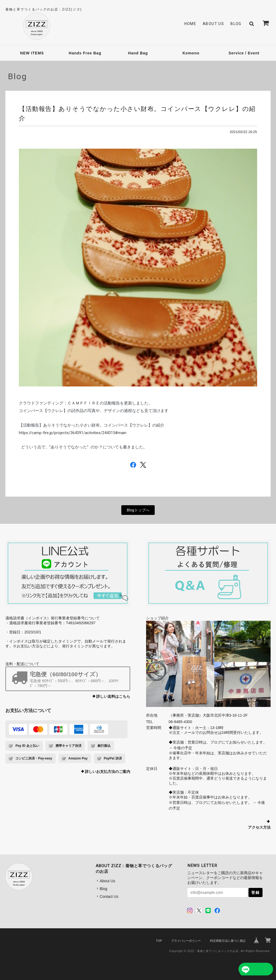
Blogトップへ (138, 510)
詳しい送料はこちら (113, 696)
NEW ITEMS (32, 53)
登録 (256, 892)
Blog (236, 24)
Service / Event (244, 53)
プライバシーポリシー (186, 941)
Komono (191, 53)
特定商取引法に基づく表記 (228, 941)
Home (190, 24)
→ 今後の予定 (181, 748)
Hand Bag (138, 53)
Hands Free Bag (85, 53)
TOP (159, 941)
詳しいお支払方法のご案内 (108, 772)
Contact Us (109, 897)
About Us (213, 24)
